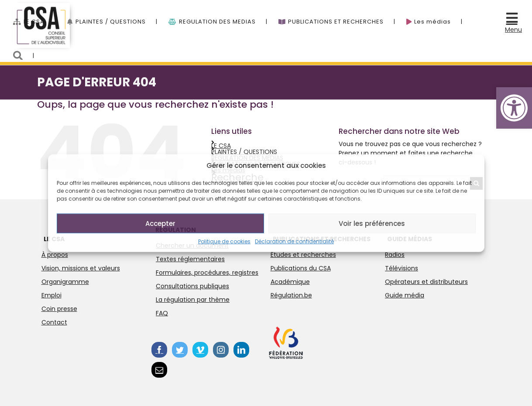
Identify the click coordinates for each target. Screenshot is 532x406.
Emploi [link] (51, 295)
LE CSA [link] (221, 146)
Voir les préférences (372, 223)
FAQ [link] (162, 313)
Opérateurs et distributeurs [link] (426, 282)
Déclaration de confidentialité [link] (294, 241)
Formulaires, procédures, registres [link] (207, 273)
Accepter (160, 223)
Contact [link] (54, 322)
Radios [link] (395, 255)
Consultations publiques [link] (192, 286)
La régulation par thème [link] (193, 300)
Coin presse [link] (59, 309)
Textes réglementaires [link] (190, 259)
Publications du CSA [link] (301, 268)
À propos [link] (55, 255)
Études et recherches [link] (303, 255)
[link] (514, 108)
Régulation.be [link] (291, 295)
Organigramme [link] (65, 282)
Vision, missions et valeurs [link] (81, 268)
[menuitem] (40, 17)
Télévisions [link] (402, 268)
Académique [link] (290, 282)
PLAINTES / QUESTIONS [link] (244, 152)
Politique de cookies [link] (224, 241)
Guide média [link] (405, 295)
